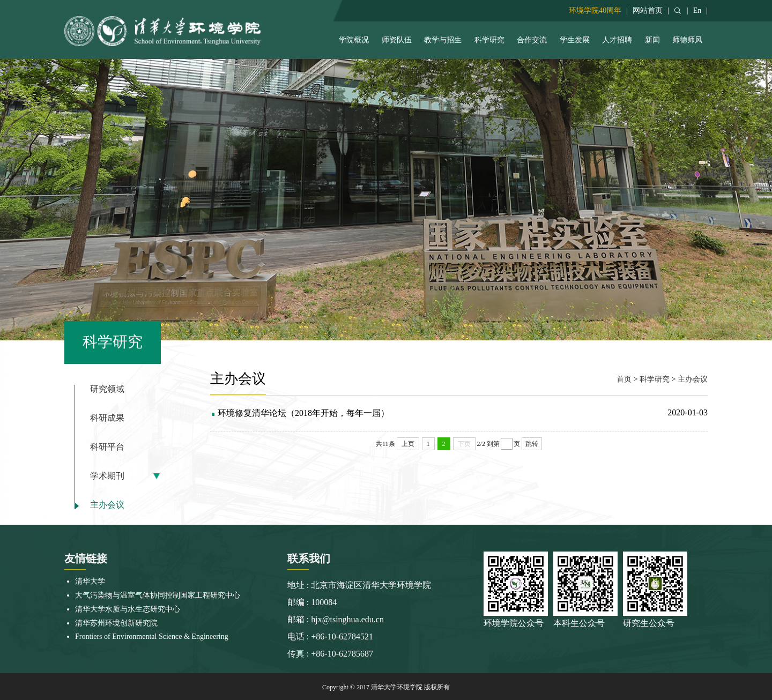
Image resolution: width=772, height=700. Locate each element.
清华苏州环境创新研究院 (116, 623)
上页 (408, 444)
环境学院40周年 (595, 10)
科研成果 (107, 418)
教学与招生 (443, 40)
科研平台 (107, 447)
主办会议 (107, 505)
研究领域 (107, 389)
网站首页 (648, 10)
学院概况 (354, 40)
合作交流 (532, 40)
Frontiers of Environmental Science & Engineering (152, 636)
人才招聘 (617, 40)
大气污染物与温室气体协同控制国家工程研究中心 (158, 595)
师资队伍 (397, 40)
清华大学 (90, 581)
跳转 (532, 444)
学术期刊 (107, 476)
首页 (624, 379)
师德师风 (687, 40)
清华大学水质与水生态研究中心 (128, 609)
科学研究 (489, 40)
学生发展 (575, 40)
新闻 (652, 40)
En (697, 10)
